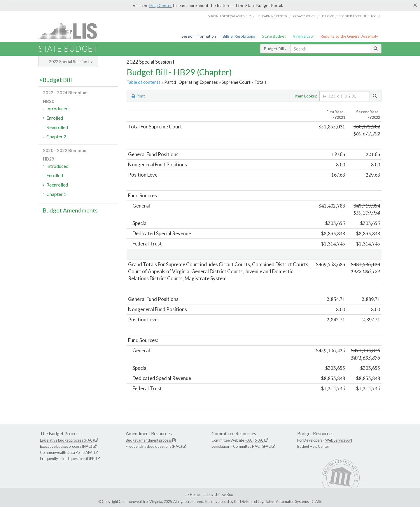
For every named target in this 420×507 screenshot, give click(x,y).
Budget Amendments (70, 210)
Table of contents (143, 82)
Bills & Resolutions (239, 36)
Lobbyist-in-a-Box (218, 494)
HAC (249, 440)
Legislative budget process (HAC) (67, 440)
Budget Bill (275, 49)
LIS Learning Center (272, 16)
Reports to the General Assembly (349, 36)
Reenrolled (57, 127)
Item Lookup (306, 96)
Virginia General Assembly (230, 16)
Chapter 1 (56, 194)
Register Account (352, 16)
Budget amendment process (149, 440)
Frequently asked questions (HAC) (154, 446)
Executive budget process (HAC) (66, 446)
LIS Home (192, 494)
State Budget (274, 36)
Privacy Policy (304, 16)
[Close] (415, 5)
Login (375, 16)
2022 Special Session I (71, 61)
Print (138, 96)
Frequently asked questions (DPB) (68, 459)
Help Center (161, 5)
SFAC (259, 440)
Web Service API (339, 440)
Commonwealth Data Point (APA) (67, 452)
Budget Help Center (313, 446)
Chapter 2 (56, 136)
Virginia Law (303, 36)
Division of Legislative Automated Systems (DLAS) (280, 501)
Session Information (199, 36)
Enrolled (55, 118)
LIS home (327, 16)
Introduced (57, 108)
